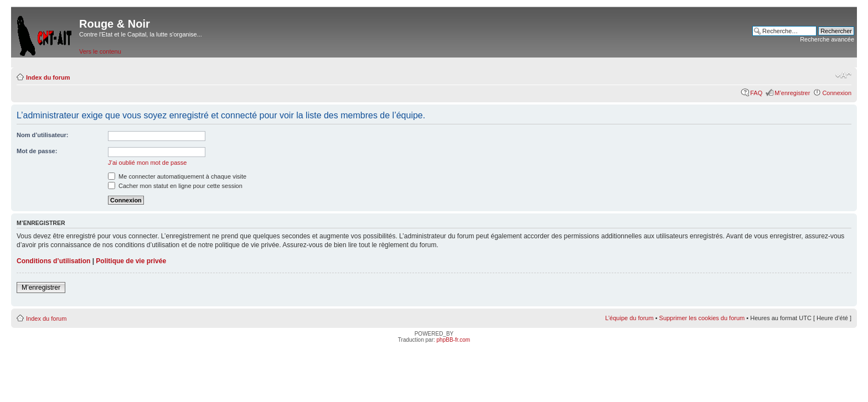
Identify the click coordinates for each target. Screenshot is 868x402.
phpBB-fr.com (454, 340)
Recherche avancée (827, 39)
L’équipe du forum (629, 318)
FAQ (756, 93)
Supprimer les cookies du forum (702, 318)
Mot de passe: (37, 151)
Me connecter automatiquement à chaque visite (177, 176)
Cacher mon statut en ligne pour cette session (175, 186)
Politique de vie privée (131, 261)
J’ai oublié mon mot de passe (147, 163)
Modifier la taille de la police (843, 75)
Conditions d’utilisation (53, 261)
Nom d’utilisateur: (43, 135)
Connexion (837, 93)
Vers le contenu (100, 51)
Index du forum (48, 77)
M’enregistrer (792, 93)
